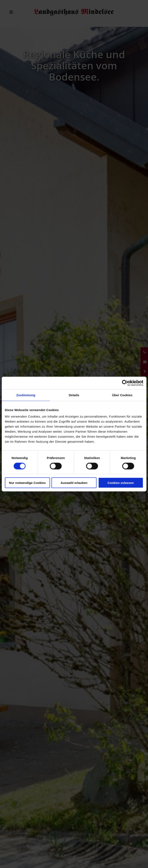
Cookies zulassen (121, 483)
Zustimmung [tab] (26, 395)
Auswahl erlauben (74, 483)
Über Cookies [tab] (122, 395)
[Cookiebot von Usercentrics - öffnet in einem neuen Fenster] (125, 383)
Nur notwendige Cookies (27, 483)
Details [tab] (74, 395)
